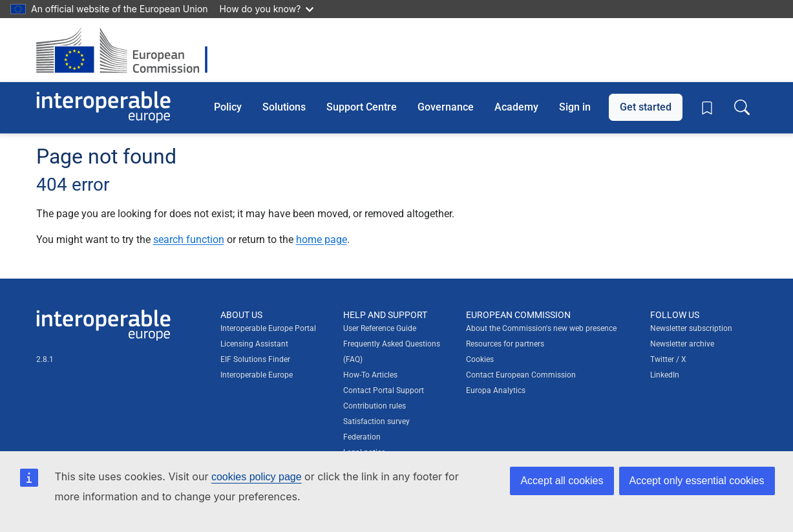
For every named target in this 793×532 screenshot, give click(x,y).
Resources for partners (505, 344)
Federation (362, 437)
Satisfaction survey (376, 421)
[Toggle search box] (742, 107)
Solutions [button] (284, 107)
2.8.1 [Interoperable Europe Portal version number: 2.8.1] (45, 359)
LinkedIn (665, 375)
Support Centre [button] (362, 107)
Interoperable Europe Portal (268, 328)
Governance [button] (446, 107)
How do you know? (267, 9)
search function (189, 239)
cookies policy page (257, 477)
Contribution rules (375, 406)
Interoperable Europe (257, 375)
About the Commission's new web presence (541, 328)
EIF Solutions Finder (255, 359)
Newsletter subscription (691, 328)
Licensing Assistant (254, 344)
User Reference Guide (380, 328)
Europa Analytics (496, 390)
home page (322, 239)
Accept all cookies (562, 481)
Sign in (575, 107)
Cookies (480, 359)
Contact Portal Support (384, 390)
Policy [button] (228, 107)
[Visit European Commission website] (128, 50)
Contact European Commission (521, 375)
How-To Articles (370, 375)
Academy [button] (516, 107)
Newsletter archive (682, 344)
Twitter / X (668, 359)
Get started (646, 107)
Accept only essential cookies (697, 481)
